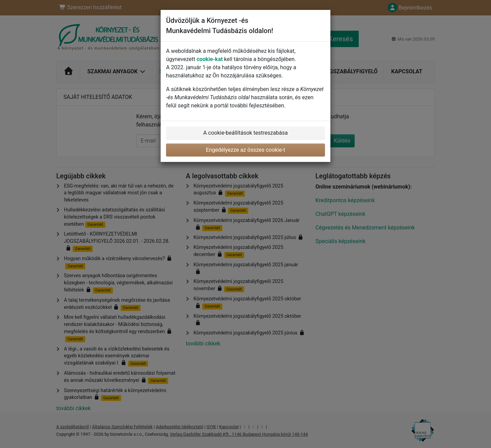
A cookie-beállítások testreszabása (245, 133)
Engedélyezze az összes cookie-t (246, 150)
